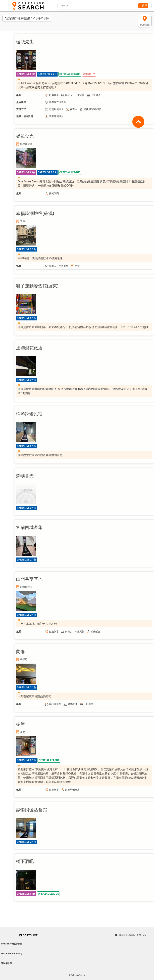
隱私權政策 (7, 963)
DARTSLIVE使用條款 (11, 944)
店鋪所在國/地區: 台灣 (130, 935)
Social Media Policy (12, 953)
